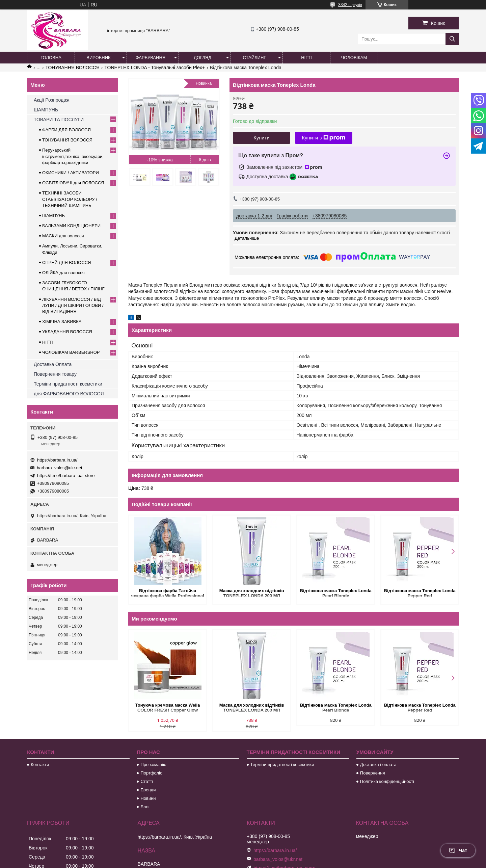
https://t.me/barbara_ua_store (66, 476)
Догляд (202, 58)
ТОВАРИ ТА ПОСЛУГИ (59, 120)
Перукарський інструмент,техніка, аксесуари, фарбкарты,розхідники (73, 156)
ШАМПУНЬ (46, 110)
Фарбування (151, 58)
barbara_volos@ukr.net (60, 468)
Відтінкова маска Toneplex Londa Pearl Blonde (335, 593)
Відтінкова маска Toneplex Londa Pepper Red (420, 593)
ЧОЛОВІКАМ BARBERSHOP (71, 352)
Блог (145, 807)
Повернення (373, 773)
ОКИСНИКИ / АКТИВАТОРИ (71, 173)
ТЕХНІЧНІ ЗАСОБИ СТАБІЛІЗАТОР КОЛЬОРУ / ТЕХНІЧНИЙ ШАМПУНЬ (70, 199)
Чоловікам (354, 58)
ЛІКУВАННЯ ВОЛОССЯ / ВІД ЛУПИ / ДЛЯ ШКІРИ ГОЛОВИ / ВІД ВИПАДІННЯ (73, 305)
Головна (51, 58)
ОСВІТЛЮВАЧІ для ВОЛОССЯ (73, 183)
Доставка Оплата (53, 364)
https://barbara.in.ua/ (57, 460)
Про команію (153, 765)
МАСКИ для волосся (63, 236)
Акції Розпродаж (51, 100)
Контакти (40, 765)
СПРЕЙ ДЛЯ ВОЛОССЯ (66, 262)
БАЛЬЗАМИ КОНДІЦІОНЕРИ (71, 226)
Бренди (148, 790)
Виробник (98, 58)
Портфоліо (151, 773)
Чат (458, 850)
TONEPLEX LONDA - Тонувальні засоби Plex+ (155, 68)
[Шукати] (452, 39)
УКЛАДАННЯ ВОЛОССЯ (67, 332)
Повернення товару (55, 374)
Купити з (323, 138)
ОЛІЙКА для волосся (63, 273)
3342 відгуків (350, 5)
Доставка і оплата (378, 765)
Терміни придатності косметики (68, 384)
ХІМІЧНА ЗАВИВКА (62, 322)
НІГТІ (48, 342)
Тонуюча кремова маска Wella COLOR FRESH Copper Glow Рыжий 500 (168, 708)
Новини (148, 798)
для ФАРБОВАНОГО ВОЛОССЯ (69, 394)
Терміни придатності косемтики (282, 765)
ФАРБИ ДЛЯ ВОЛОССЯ (66, 130)
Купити (262, 138)
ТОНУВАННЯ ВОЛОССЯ (73, 68)
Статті (147, 781)
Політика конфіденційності (387, 781)
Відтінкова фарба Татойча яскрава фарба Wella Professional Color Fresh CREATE (168, 594)
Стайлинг (255, 58)
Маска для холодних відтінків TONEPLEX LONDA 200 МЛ (252, 593)
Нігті (306, 58)
